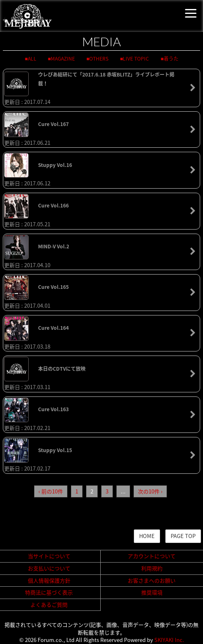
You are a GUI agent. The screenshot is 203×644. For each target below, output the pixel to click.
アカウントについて (152, 556)
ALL (32, 59)
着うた (171, 59)
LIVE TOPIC (136, 59)
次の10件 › (150, 491)
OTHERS (99, 59)
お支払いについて (49, 568)
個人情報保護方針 (49, 580)
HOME (147, 536)
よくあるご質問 (49, 605)
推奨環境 (152, 592)
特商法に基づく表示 (49, 592)
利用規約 (152, 568)
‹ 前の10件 (51, 491)
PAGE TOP (183, 536)
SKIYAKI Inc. (169, 640)
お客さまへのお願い (152, 580)
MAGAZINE (63, 59)
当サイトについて (49, 556)
